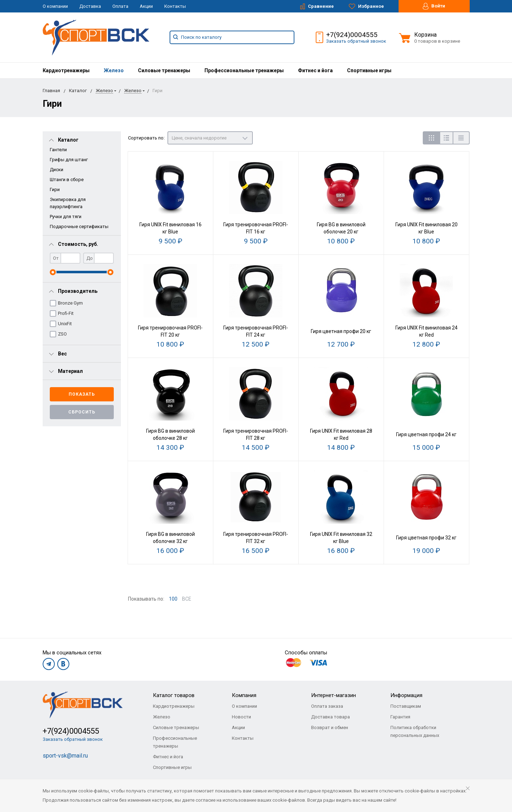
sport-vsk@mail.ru (65, 756)
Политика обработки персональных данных (415, 731)
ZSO (62, 334)
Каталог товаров (174, 695)
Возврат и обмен (330, 727)
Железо (114, 70)
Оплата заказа (327, 706)
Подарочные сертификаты (79, 226)
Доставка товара (330, 717)
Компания (244, 695)
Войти (434, 6)
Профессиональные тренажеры (244, 70)
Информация (406, 695)
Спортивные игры (369, 70)
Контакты (175, 6)
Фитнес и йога (315, 70)
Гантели (58, 150)
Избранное (366, 6)
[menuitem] (66, 70)
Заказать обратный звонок (356, 41)
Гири (55, 189)
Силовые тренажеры (164, 70)
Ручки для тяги (66, 217)
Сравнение (317, 6)
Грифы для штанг (69, 160)
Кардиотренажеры (66, 70)
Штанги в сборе (67, 180)
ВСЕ (187, 599)
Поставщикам (406, 706)
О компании (55, 6)
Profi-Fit (66, 313)
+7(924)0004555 (352, 35)
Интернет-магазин (334, 695)
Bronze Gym (70, 303)
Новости (241, 717)
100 (173, 599)
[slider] (53, 272)
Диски (57, 170)
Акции (146, 6)
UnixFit (65, 324)
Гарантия (400, 717)
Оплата (120, 6)
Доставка (90, 6)
